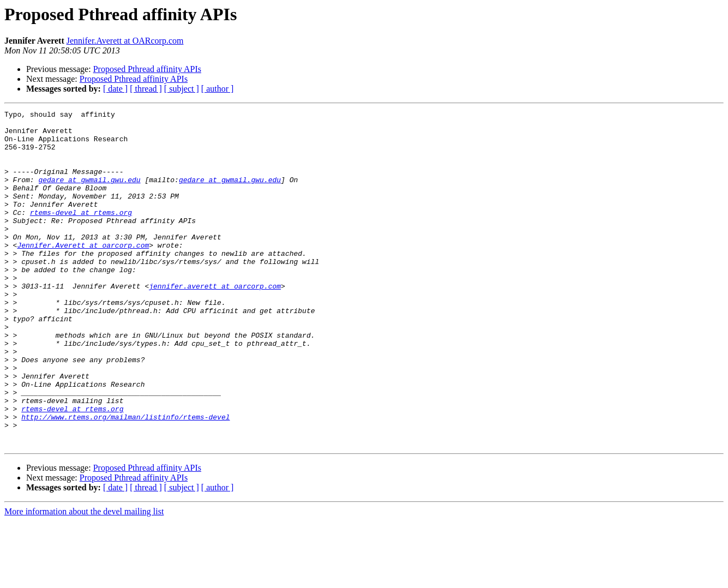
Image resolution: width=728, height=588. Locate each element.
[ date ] (115, 89)
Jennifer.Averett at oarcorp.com (83, 273)
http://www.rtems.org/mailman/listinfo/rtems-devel (125, 479)
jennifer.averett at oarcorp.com (215, 322)
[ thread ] (146, 89)
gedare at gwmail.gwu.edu (89, 194)
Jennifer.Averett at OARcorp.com (125, 41)
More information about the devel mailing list (84, 578)
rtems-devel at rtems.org (81, 233)
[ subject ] (182, 89)
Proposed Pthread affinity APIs (147, 69)
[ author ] (218, 89)
